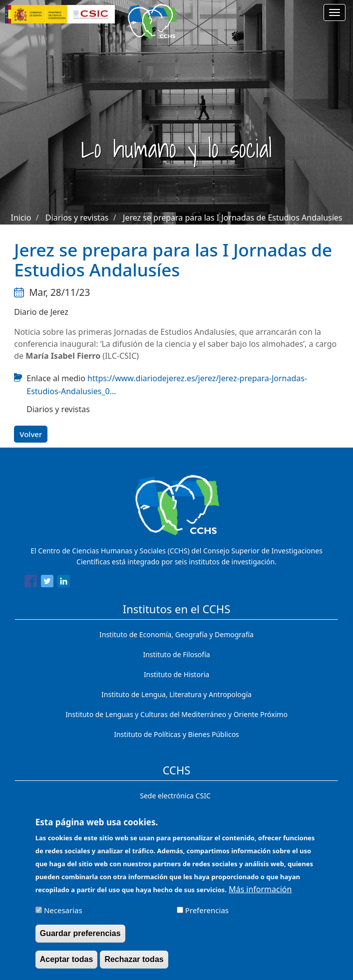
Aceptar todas (67, 965)
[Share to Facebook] (31, 583)
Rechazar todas (134, 965)
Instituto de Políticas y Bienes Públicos (176, 734)
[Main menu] (335, 12)
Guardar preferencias (80, 938)
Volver (31, 434)
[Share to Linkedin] (64, 583)
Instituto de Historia (176, 674)
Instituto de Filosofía (176, 654)
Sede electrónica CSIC (175, 796)
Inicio (21, 218)
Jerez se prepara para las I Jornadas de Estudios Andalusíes (233, 218)
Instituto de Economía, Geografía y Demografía (176, 634)
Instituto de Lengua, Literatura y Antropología (176, 694)
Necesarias (63, 915)
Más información (260, 894)
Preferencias (207, 915)
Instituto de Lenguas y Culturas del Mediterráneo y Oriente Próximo (176, 714)
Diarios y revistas (77, 218)
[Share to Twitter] (47, 583)
